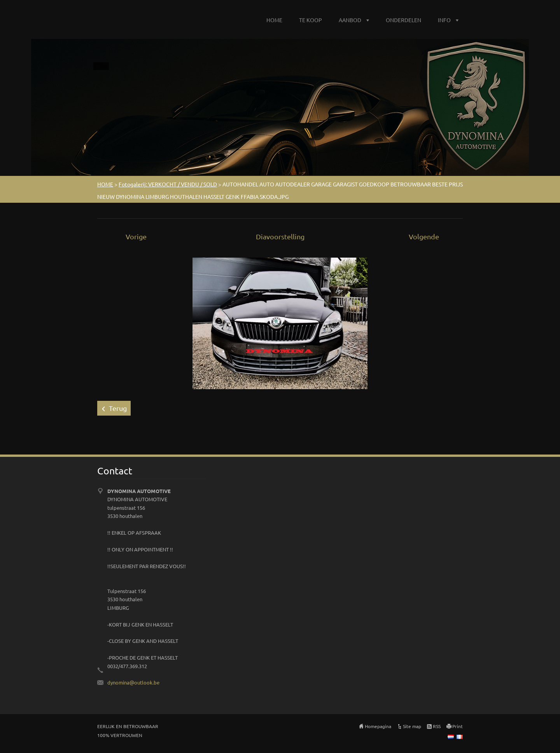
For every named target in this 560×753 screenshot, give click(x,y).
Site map (412, 726)
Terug (118, 408)
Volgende (424, 236)
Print (458, 726)
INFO (444, 20)
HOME (274, 20)
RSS (437, 726)
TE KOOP (311, 20)
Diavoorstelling (280, 236)
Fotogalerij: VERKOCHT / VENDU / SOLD (168, 184)
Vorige (136, 236)
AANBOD (350, 20)
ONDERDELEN (403, 20)
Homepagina (378, 726)
